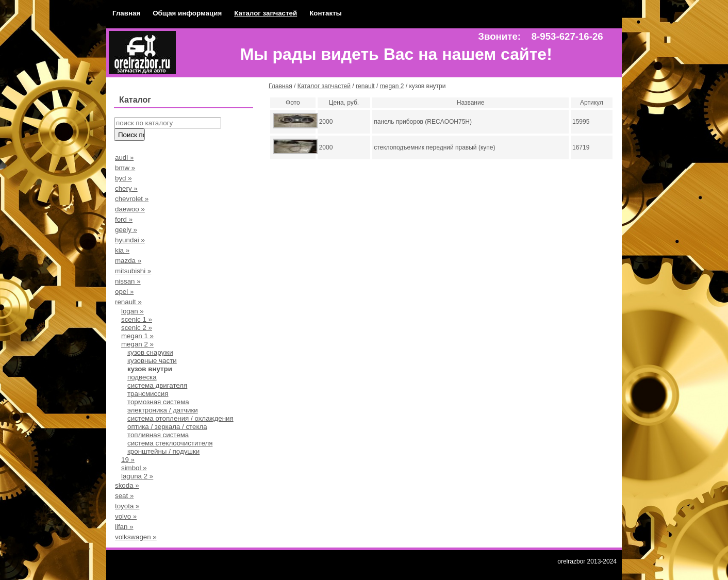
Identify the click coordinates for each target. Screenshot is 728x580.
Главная (126, 13)
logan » (133, 311)
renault (365, 86)
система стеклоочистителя (170, 443)
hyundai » (130, 240)
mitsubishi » (133, 271)
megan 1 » (137, 336)
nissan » (128, 281)
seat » (124, 496)
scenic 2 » (137, 328)
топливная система (158, 435)
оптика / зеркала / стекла (167, 427)
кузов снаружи (150, 352)
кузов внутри (150, 369)
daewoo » (130, 209)
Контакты (326, 13)
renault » (128, 302)
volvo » (126, 516)
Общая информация (187, 13)
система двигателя (157, 385)
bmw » (125, 168)
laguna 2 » (137, 476)
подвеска (142, 377)
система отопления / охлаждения (180, 418)
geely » (126, 230)
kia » (122, 250)
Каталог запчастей (266, 13)
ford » (124, 219)
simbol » (134, 468)
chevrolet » (132, 199)
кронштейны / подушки (163, 451)
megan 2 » (137, 344)
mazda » (128, 261)
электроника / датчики (163, 410)
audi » (124, 158)
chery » (126, 188)
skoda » (127, 485)
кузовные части (152, 361)
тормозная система (158, 402)
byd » (123, 178)
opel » (124, 292)
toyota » (127, 506)
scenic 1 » (137, 319)
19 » (128, 460)
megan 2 (392, 86)
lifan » (124, 527)
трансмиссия (148, 394)
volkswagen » (136, 537)
